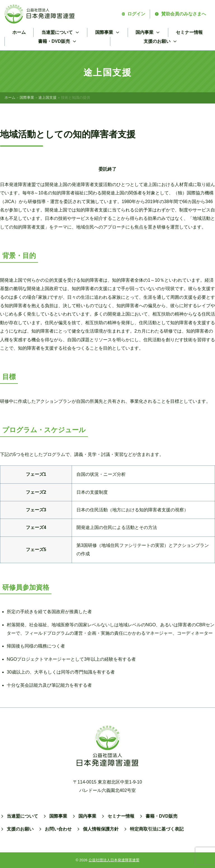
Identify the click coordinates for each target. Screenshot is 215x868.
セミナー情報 (189, 32)
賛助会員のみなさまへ (180, 14)
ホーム (19, 32)
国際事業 (27, 97)
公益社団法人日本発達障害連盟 (114, 860)
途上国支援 (47, 97)
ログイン (133, 14)
